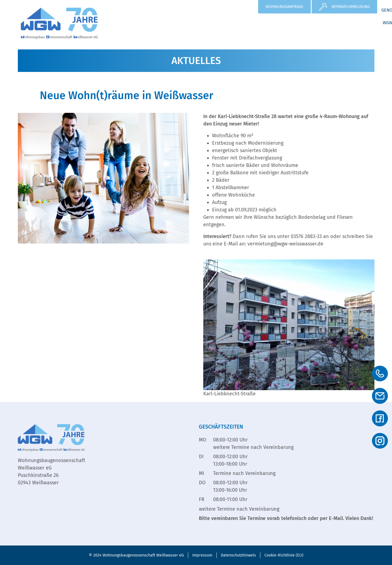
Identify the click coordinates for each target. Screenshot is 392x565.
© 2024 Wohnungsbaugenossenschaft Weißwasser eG (136, 555)
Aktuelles (234, 23)
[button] (203, 23)
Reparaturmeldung (351, 7)
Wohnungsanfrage (284, 7)
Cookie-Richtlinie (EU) (284, 555)
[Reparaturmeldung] (323, 7)
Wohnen (203, 23)
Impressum (202, 555)
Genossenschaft (304, 23)
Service (264, 23)
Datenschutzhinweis (238, 555)
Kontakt (362, 35)
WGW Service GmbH (353, 23)
